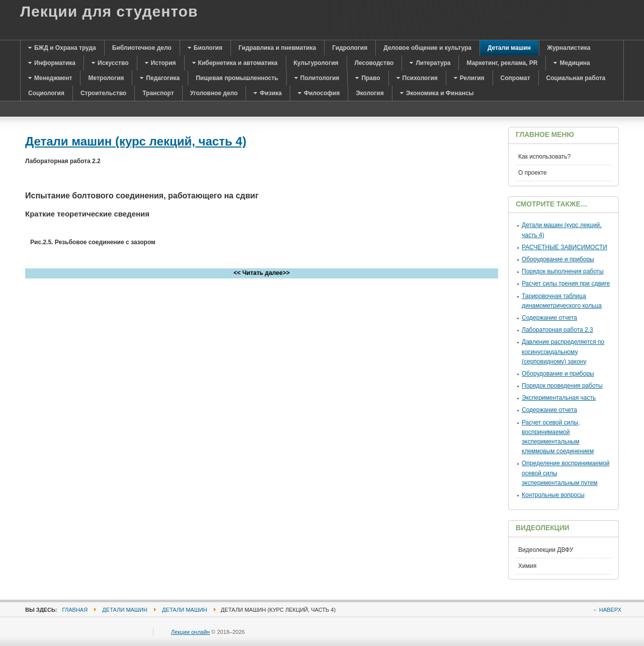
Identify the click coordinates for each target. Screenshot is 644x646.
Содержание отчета (549, 318)
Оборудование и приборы (558, 259)
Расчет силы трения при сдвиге (566, 283)
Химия (527, 566)
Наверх (610, 610)
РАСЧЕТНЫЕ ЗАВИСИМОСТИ (565, 247)
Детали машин (125, 610)
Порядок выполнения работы (563, 271)
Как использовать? (544, 157)
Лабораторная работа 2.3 (557, 330)
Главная (75, 610)
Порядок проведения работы (562, 386)
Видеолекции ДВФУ (546, 550)
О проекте (533, 173)
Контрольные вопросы (553, 495)
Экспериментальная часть (559, 398)
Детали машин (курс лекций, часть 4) (136, 141)
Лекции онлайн (190, 632)
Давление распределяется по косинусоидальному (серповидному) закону (563, 351)
